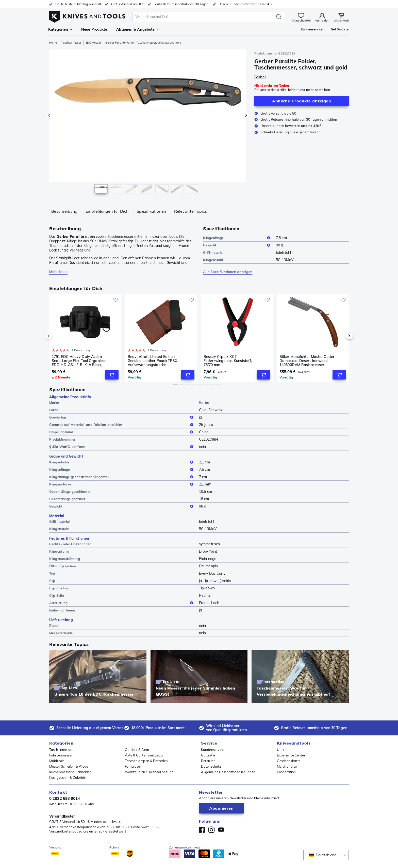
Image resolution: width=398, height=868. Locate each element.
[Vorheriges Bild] (49, 115)
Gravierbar (122, 417)
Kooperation (286, 772)
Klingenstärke (122, 484)
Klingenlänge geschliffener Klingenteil (122, 477)
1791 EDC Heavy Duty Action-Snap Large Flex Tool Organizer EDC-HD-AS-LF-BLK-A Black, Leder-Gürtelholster (79, 361)
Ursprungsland (122, 432)
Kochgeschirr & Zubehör (68, 777)
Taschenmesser (71, 43)
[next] (341, 336)
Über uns (284, 750)
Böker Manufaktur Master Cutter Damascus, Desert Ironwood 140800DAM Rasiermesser (307, 361)
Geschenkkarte (289, 761)
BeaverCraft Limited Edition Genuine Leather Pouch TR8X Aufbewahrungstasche (152, 361)
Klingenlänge (237, 238)
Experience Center (291, 755)
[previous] (57, 336)
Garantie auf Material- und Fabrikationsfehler (122, 425)
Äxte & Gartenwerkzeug (144, 755)
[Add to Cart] (112, 375)
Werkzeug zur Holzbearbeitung (149, 772)
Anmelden (322, 20)
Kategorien (60, 29)
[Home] (87, 16)
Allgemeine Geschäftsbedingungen (228, 772)
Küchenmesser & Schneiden (70, 772)
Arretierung (122, 603)
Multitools (57, 761)
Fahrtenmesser (61, 755)
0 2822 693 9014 (65, 798)
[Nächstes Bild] (246, 115)
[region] (148, 123)
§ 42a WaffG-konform (122, 447)
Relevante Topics (191, 211)
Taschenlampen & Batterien (146, 761)
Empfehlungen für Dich (107, 211)
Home (53, 43)
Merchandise (287, 766)
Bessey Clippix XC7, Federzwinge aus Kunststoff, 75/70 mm (228, 361)
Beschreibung (64, 211)
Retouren (208, 761)
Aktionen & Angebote (137, 29)
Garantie (208, 755)
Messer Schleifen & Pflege (69, 766)
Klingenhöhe (122, 462)
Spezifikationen (151, 211)
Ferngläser (133, 766)
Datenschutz (211, 766)
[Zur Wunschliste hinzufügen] (115, 300)
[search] (204, 17)
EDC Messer (93, 43)
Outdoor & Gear (137, 750)
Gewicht (237, 245)
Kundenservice (212, 750)
